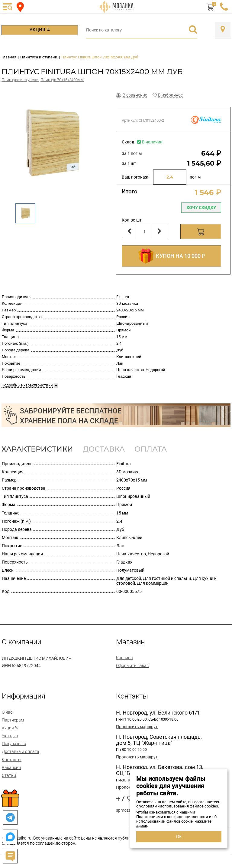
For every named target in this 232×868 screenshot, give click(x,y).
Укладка (10, 736)
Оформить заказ (132, 666)
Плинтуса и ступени (20, 80)
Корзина (124, 658)
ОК (179, 837)
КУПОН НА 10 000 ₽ (172, 256)
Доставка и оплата (21, 751)
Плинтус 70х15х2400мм (62, 80)
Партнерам (13, 720)
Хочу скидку (201, 208)
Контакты (12, 760)
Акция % (40, 30)
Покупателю (14, 744)
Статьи (9, 775)
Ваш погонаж (135, 177)
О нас (7, 712)
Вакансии (11, 768)
